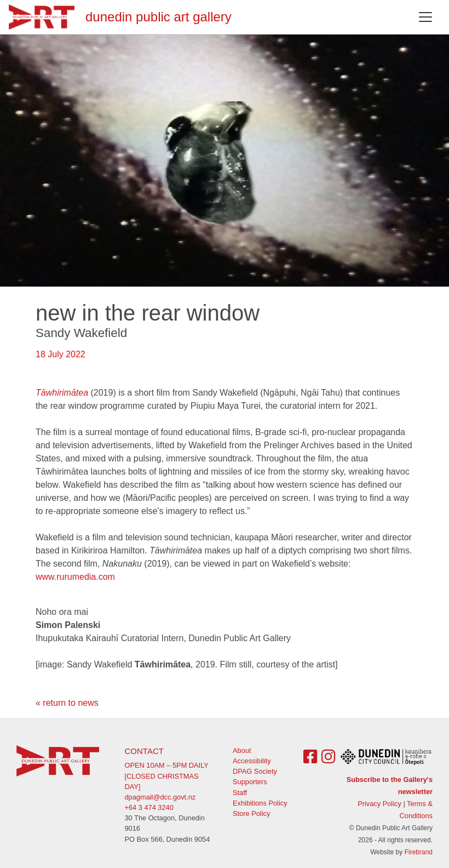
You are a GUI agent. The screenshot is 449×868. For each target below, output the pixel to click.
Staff (240, 793)
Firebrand (419, 852)
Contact (144, 751)
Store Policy (251, 813)
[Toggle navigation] (425, 17)
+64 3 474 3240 (149, 807)
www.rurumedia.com (75, 577)
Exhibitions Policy (260, 803)
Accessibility (252, 761)
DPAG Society (255, 771)
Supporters (250, 782)
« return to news (67, 703)
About (242, 750)
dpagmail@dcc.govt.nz (160, 797)
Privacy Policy (379, 804)
